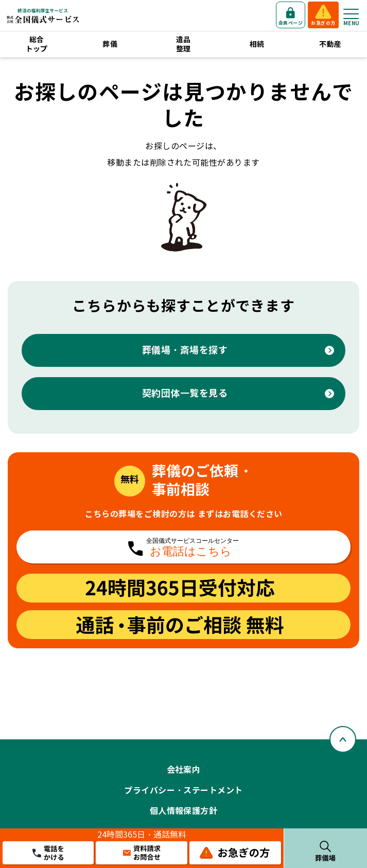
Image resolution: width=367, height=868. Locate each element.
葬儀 (110, 44)
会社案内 (184, 770)
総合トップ (37, 44)
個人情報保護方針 (184, 811)
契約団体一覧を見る (185, 393)
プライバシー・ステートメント (183, 791)
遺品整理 (183, 44)
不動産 (330, 44)
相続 (257, 44)
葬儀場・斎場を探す (185, 350)
